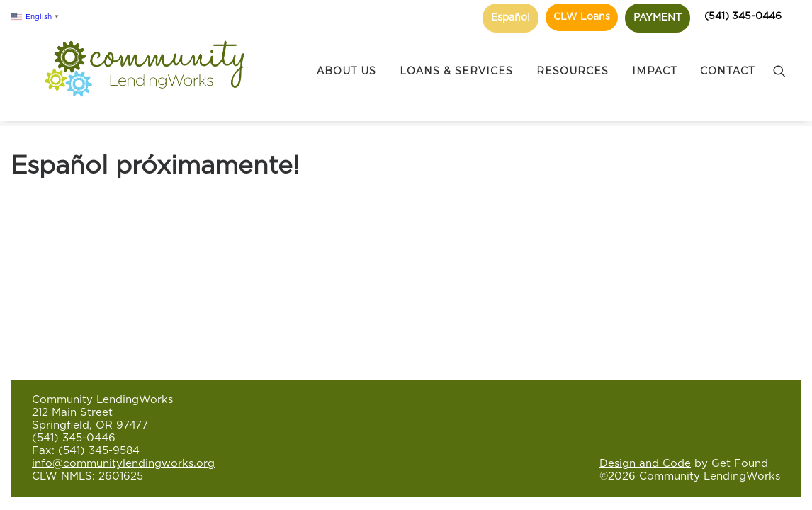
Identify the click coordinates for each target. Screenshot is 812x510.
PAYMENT (658, 18)
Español (511, 18)
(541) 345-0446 (743, 16)
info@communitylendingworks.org (123, 464)
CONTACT (727, 57)
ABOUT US (346, 57)
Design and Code (645, 464)
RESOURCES (573, 57)
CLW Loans (582, 17)
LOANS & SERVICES (456, 57)
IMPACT (654, 57)
